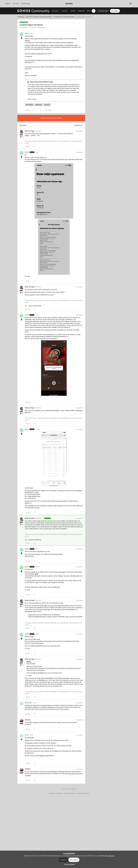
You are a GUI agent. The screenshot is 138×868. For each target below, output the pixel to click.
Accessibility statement (83, 793)
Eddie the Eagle (30, 131)
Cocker (27, 735)
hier (62, 603)
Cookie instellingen (69, 793)
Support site (81, 11)
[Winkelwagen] (131, 4)
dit (71, 678)
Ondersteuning (26, 4)
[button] (103, 11)
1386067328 (56, 587)
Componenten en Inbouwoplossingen (64, 17)
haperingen (39, 105)
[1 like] (33, 306)
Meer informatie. (110, 856)
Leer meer (16, 4)
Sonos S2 (47, 105)
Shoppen (8, 4)
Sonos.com (90, 11)
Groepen (73, 11)
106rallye (28, 720)
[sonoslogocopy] (69, 4)
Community (21, 17)
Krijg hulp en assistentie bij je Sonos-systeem (39, 17)
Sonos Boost (29, 105)
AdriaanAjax (28, 703)
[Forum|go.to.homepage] (33, 11)
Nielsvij (27, 33)
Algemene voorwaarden (56, 793)
